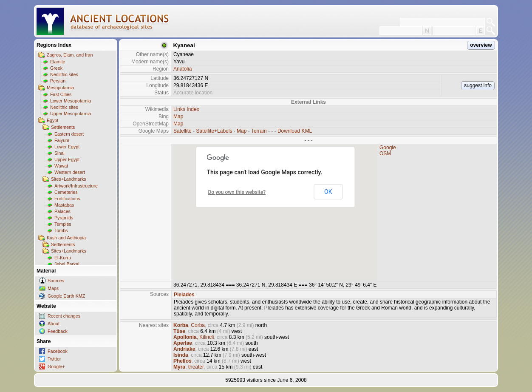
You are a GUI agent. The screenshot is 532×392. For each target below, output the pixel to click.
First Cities (61, 94)
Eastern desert (69, 134)
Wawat (61, 166)
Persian (58, 81)
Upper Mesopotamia (71, 114)
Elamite (58, 62)
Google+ (56, 366)
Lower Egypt (67, 147)
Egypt (52, 120)
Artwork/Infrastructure (76, 186)
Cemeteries (66, 192)
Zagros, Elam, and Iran (70, 55)
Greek (56, 68)
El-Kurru (63, 258)
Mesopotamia (60, 88)
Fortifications (67, 199)
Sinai (59, 153)
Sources (56, 281)
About (54, 324)
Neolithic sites (64, 74)
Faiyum (62, 140)
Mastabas (64, 205)
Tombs (61, 230)
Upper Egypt (67, 159)
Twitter (54, 359)
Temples (63, 224)
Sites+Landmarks (69, 179)
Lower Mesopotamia (71, 101)
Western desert (70, 172)
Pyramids (64, 218)
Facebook (58, 351)
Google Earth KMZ (66, 296)
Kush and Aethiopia (66, 238)
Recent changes (64, 316)
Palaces (62, 211)
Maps (53, 288)
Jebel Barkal (67, 264)
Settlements (63, 127)
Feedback (58, 331)
